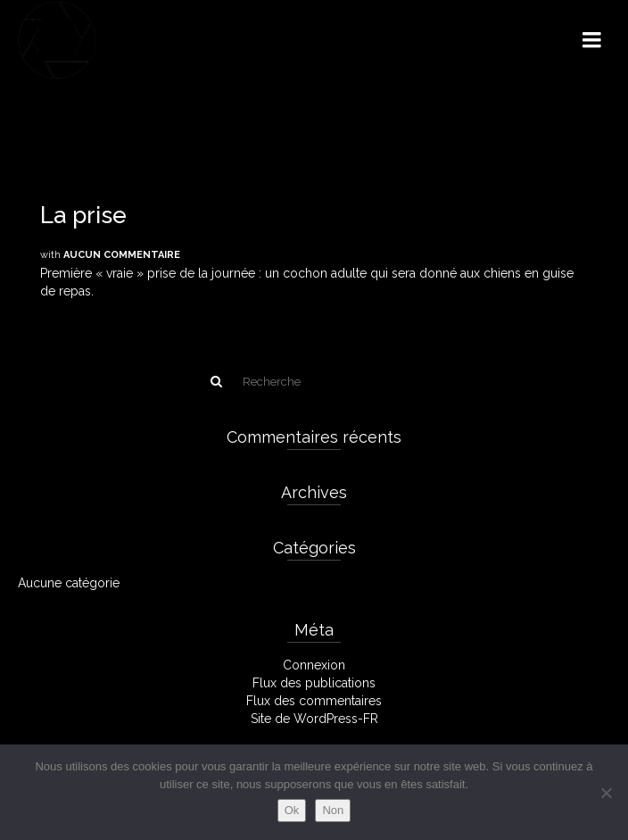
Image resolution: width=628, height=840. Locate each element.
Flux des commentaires (314, 701)
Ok (292, 810)
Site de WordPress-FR (314, 719)
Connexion (314, 665)
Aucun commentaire (122, 255)
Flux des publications (314, 683)
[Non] (606, 793)
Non (333, 810)
